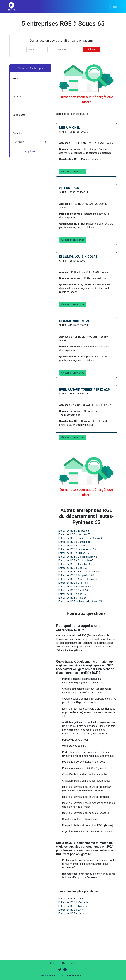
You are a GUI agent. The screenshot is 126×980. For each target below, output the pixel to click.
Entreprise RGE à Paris (71, 899)
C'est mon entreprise (73, 172)
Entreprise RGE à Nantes (72, 914)
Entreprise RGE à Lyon (71, 910)
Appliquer (30, 151)
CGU (53, 963)
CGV (63, 963)
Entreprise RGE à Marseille (73, 902)
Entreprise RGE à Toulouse (73, 906)
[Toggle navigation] (115, 6)
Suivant (92, 49)
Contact (73, 963)
